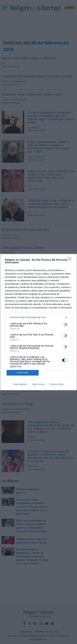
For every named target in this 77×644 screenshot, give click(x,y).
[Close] (71, 260)
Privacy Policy (57, 384)
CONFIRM (23, 373)
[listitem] (38, 317)
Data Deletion (20, 384)
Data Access (38, 384)
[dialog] (38, 322)
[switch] (65, 324)
